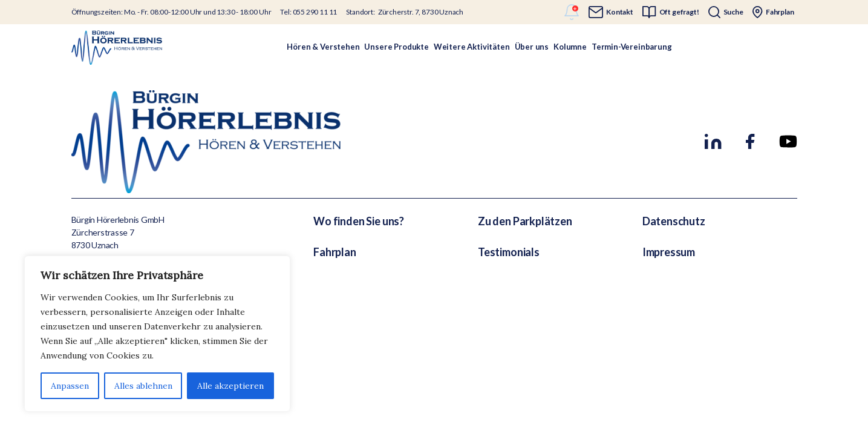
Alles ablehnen (143, 386)
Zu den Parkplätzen (525, 221)
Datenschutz (674, 221)
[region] (157, 334)
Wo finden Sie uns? (359, 221)
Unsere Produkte (396, 47)
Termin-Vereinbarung (632, 47)
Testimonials (509, 252)
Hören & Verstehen (323, 47)
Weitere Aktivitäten (472, 47)
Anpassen (70, 386)
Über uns (532, 47)
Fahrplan (335, 252)
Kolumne (570, 47)
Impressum (669, 252)
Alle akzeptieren (230, 386)
